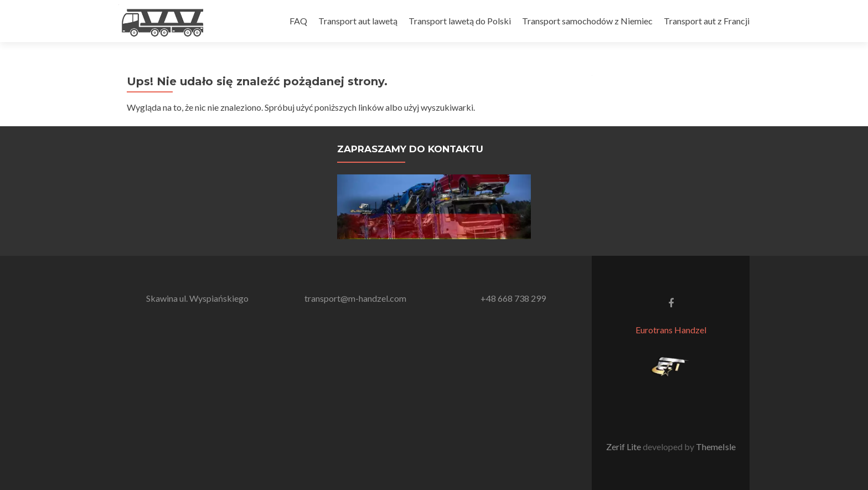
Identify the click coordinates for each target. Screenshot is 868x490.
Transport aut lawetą (358, 21)
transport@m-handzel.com (355, 298)
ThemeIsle (716, 447)
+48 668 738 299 (513, 298)
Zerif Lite (624, 447)
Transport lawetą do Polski (460, 21)
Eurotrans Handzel (671, 330)
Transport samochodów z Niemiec (587, 21)
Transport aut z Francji (707, 21)
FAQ (298, 21)
